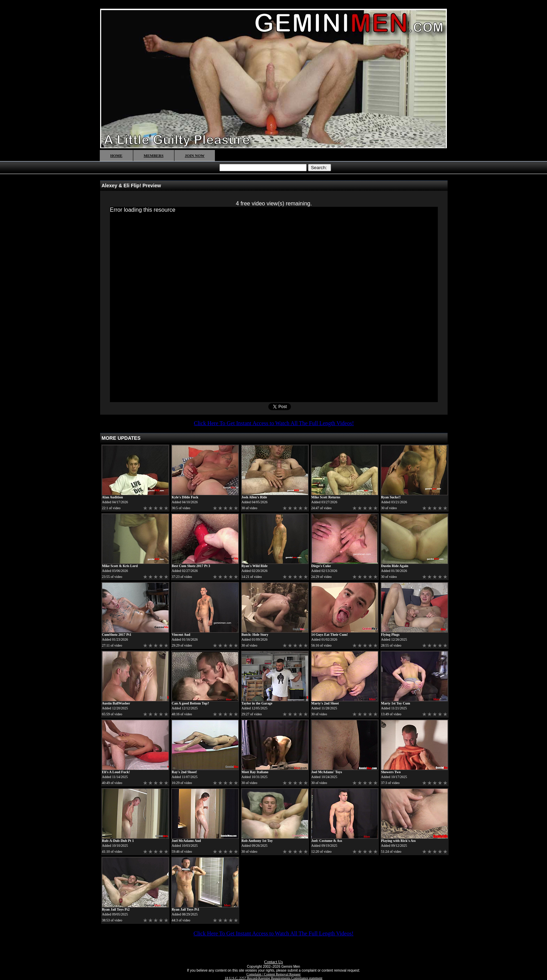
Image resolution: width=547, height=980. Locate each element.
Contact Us (273, 962)
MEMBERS (154, 156)
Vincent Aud (181, 635)
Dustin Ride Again (395, 566)
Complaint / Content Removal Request (274, 974)
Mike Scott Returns (326, 497)
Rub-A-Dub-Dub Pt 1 (118, 841)
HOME (116, 156)
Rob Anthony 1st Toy (257, 841)
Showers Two (391, 772)
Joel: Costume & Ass (327, 841)
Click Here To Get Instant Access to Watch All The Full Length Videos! (274, 423)
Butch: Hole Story (255, 635)
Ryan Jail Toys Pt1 (185, 909)
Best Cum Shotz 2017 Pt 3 (191, 566)
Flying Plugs (390, 635)
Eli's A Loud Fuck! (116, 772)
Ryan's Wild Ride (254, 566)
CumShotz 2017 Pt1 (117, 635)
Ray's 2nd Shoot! (184, 772)
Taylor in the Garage (257, 703)
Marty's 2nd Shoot (325, 703)
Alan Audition (112, 497)
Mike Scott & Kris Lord (120, 566)
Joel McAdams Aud (186, 841)
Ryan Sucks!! (391, 497)
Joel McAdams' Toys (327, 772)
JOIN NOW (195, 156)
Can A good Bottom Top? (190, 703)
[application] (274, 304)
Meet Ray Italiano (255, 772)
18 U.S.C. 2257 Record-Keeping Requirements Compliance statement (273, 978)
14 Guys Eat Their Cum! (329, 635)
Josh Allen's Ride (254, 497)
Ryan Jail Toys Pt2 (116, 909)
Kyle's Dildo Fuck (185, 497)
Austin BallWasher (116, 703)
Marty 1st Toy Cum (396, 703)
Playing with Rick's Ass (398, 841)
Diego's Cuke (321, 566)
